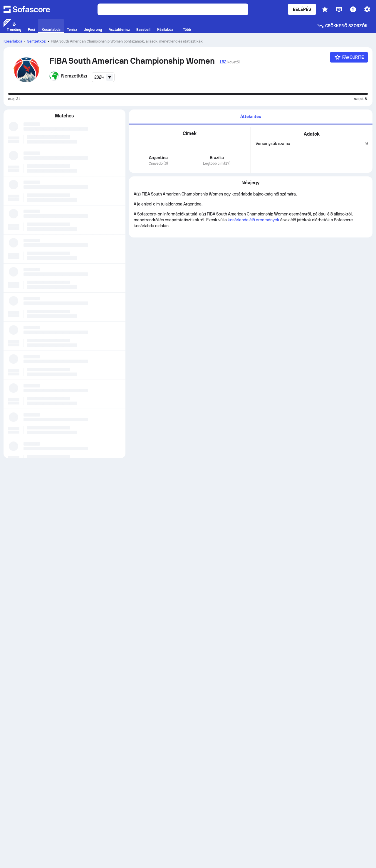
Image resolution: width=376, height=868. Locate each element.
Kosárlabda (13, 41)
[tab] (251, 117)
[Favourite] (349, 57)
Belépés (302, 9)
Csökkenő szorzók (342, 26)
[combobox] (103, 77)
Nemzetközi (37, 41)
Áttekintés (251, 117)
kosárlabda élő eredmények (253, 220)
